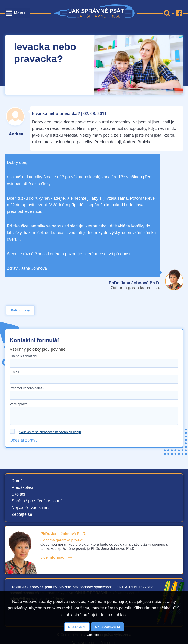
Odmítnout (94, 635)
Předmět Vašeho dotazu (27, 388)
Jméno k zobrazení (23, 356)
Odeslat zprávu (24, 440)
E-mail (14, 372)
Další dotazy (20, 310)
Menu (19, 13)
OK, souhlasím (107, 627)
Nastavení (77, 627)
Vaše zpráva (19, 404)
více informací (53, 557)
